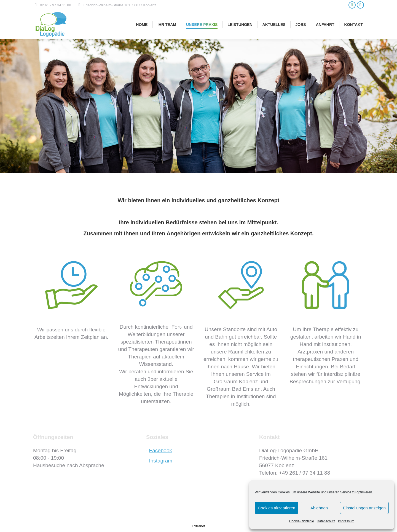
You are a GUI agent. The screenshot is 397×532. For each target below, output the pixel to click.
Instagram (161, 461)
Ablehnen (319, 508)
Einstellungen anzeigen (364, 508)
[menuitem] (142, 25)
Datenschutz (326, 521)
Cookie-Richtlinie (302, 521)
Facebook (161, 450)
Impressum (346, 521)
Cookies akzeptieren (277, 508)
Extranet (198, 526)
